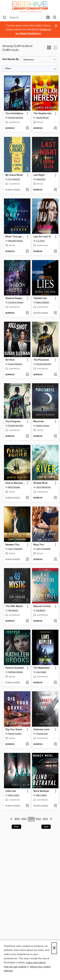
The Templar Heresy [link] (44, 114)
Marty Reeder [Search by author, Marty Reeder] (14, 487)
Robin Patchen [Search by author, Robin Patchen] (43, 302)
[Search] (5, 18)
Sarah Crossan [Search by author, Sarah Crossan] (43, 426)
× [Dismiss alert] (56, 26)
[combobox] (24, 18)
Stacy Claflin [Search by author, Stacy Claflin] (14, 795)
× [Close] (54, 948)
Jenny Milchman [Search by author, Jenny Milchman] (43, 487)
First (16, 827)
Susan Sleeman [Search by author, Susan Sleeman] (15, 364)
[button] (49, 49)
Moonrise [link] (39, 422)
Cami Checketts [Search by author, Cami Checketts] (15, 549)
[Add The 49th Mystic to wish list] (27, 621)
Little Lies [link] (11, 791)
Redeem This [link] (12, 545)
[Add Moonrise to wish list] (55, 436)
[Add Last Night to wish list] (55, 190)
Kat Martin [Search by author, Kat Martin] (41, 610)
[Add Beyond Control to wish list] (55, 621)
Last (46, 827)
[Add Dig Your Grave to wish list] (27, 744)
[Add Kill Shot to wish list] (27, 375)
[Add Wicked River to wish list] (55, 498)
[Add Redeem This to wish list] (27, 560)
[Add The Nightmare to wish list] (55, 683)
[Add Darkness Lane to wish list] (55, 744)
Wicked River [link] (40, 483)
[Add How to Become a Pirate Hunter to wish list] (27, 498)
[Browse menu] (55, 17)
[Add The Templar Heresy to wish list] (55, 128)
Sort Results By (11, 59)
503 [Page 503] (45, 819)
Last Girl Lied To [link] (42, 237)
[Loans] (48, 18)
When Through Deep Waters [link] (16, 237)
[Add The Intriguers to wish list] (27, 436)
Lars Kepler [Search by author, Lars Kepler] (41, 672)
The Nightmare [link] (42, 668)
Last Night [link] (39, 175)
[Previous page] (11, 819)
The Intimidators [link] (14, 114)
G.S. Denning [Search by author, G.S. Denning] (14, 179)
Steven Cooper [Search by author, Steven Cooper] (15, 734)
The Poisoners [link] (41, 360)
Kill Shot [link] (10, 360)
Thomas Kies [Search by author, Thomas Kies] (42, 734)
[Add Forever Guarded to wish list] (27, 683)
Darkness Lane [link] (41, 730)
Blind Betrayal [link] (41, 791)
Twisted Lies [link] (40, 298)
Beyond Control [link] (42, 606)
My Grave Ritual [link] (14, 175)
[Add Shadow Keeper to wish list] (27, 313)
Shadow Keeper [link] (14, 298)
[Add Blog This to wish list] (55, 560)
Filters (8, 69)
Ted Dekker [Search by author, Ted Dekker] (13, 610)
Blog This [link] (39, 545)
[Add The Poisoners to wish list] (55, 375)
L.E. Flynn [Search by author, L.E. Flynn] (40, 241)
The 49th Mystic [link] (14, 606)
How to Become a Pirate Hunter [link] (16, 483)
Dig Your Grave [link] (14, 730)
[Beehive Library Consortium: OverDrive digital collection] (30, 7)
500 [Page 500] (24, 819)
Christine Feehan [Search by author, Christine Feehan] (16, 302)
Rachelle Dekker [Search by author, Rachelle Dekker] (16, 241)
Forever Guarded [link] (15, 668)
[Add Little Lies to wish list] (27, 806)
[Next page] (51, 819)
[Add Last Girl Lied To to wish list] (55, 252)
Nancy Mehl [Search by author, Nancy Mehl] (41, 795)
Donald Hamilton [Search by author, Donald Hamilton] (16, 118)
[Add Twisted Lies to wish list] (55, 313)
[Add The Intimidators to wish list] (27, 128)
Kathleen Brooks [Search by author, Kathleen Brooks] (16, 672)
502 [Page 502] (38, 819)
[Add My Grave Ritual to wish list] (27, 190)
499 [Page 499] (17, 819)
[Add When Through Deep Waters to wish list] (27, 252)
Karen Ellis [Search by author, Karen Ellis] (41, 179)
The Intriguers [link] (13, 422)
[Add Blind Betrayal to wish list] (55, 806)
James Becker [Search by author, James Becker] (42, 118)
